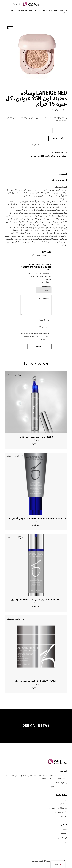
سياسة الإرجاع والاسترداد (58, 808)
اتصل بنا (64, 816)
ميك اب (34, 156)
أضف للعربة (58, 138)
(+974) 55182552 (61, 783)
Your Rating (46, 282)
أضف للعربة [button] (36, 444)
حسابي (65, 829)
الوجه (59, 156)
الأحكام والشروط (61, 812)
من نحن (64, 799)
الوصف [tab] (63, 174)
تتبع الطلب (63, 804)
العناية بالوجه (50, 156)
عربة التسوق (63, 838)
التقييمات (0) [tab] (60, 180)
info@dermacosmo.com (58, 787)
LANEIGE (41, 156)
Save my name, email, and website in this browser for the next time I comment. (35, 336)
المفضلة (64, 833)
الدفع (65, 842)
